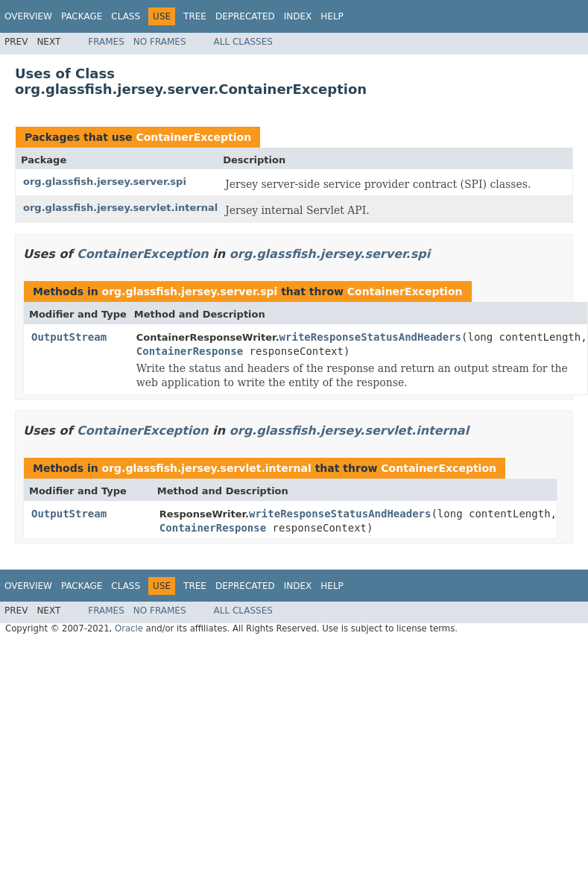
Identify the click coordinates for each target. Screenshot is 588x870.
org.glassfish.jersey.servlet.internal (120, 208)
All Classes (243, 42)
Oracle (129, 628)
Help (332, 16)
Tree (195, 16)
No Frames (160, 42)
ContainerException (193, 137)
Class (126, 16)
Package (82, 16)
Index (298, 16)
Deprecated (245, 16)
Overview (28, 16)
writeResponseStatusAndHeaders (370, 337)
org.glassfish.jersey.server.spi (105, 182)
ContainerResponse (190, 351)
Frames (106, 42)
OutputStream (69, 337)
